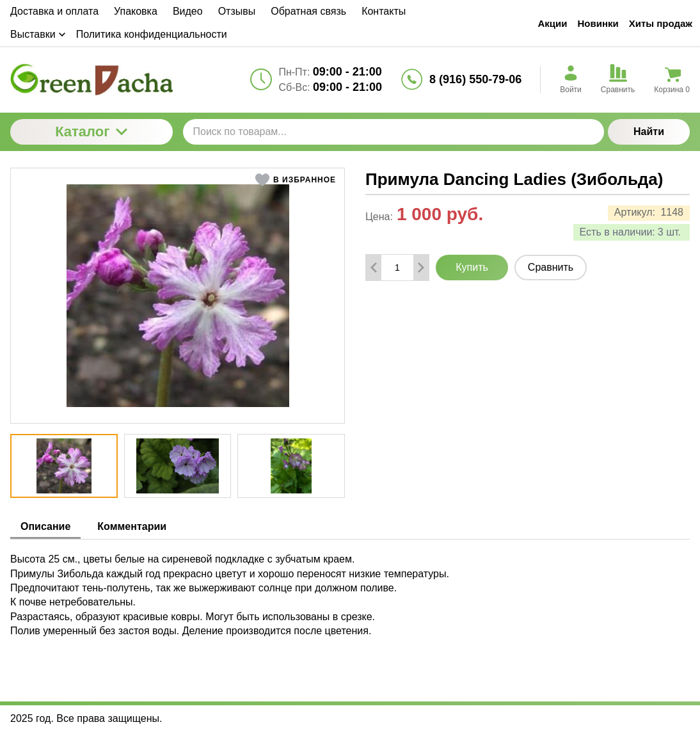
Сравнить (551, 267)
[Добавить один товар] (421, 268)
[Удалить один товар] (374, 268)
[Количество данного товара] (397, 268)
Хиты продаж (661, 23)
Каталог (91, 132)
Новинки (598, 23)
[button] (295, 180)
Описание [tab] (45, 526)
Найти (649, 132)
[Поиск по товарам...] (394, 132)
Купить (472, 267)
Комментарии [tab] (132, 526)
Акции (552, 23)
